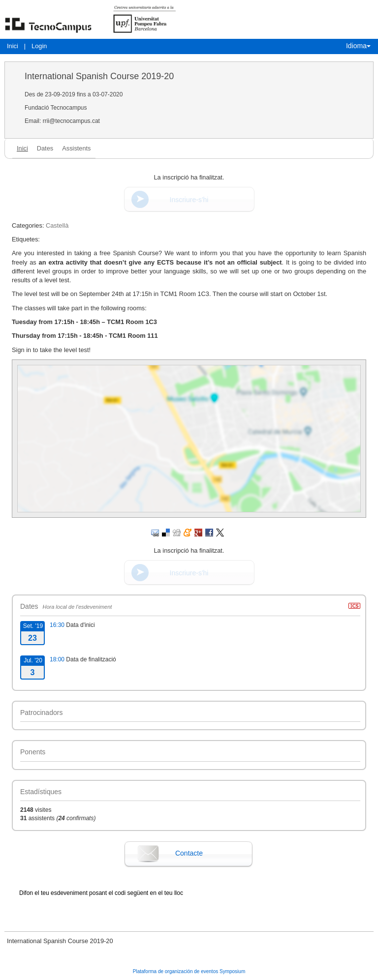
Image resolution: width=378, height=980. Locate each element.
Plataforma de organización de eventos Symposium (189, 971)
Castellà (57, 225)
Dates (45, 148)
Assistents (76, 148)
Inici (13, 46)
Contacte (189, 853)
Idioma (358, 46)
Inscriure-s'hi (189, 200)
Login (39, 46)
